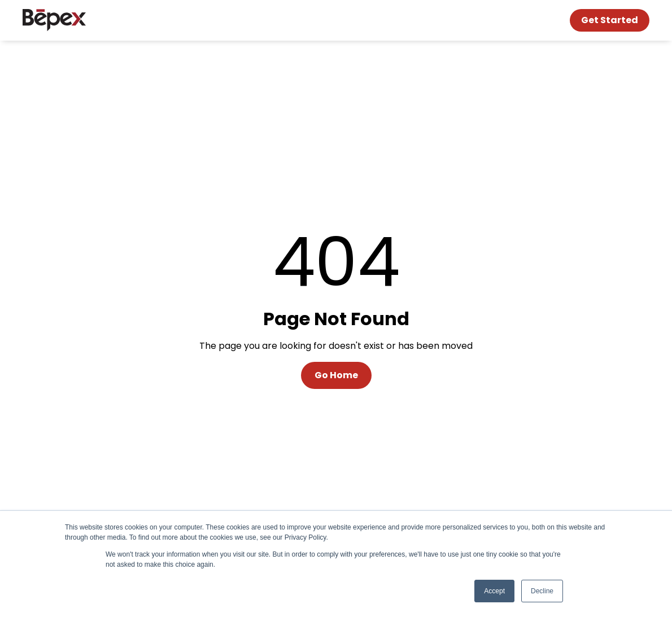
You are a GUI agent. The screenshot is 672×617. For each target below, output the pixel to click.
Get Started (610, 20)
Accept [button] (494, 591)
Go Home (336, 375)
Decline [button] (542, 591)
